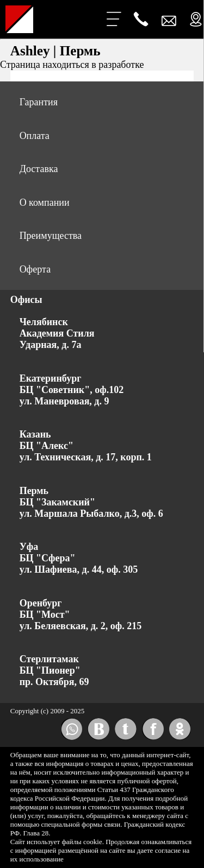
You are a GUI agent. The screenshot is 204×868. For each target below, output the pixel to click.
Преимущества (51, 236)
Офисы (26, 300)
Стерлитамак (49, 659)
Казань (35, 434)
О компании (45, 202)
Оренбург (41, 603)
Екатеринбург (51, 378)
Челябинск (44, 322)
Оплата (35, 136)
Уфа (29, 547)
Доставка (39, 169)
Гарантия (39, 102)
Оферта (35, 269)
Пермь (34, 491)
